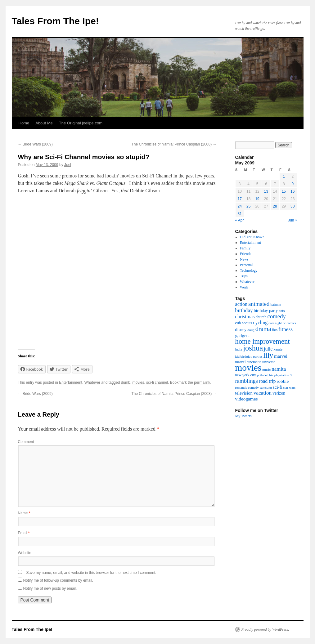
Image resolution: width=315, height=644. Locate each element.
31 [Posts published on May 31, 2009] (240, 214)
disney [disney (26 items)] (241, 329)
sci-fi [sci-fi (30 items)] (278, 387)
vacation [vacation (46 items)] (263, 393)
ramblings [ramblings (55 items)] (247, 381)
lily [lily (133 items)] (268, 355)
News (244, 259)
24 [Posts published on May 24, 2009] (240, 206)
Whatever (92, 382)
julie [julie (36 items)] (268, 349)
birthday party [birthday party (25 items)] (266, 311)
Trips (244, 276)
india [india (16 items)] (239, 349)
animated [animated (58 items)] (259, 304)
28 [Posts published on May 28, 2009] (275, 206)
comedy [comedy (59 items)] (277, 316)
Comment (26, 442)
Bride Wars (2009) (35, 144)
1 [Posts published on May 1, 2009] (284, 177)
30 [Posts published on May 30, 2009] (292, 206)
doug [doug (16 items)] (251, 330)
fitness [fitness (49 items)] (286, 329)
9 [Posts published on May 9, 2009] (292, 184)
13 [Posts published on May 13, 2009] (266, 191)
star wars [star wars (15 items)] (289, 387)
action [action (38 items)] (241, 304)
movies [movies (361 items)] (248, 368)
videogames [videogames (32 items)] (247, 399)
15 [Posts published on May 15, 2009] (284, 191)
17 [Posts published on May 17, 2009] (240, 199)
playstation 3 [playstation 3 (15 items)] (283, 375)
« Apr (240, 220)
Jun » (292, 220)
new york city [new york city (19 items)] (246, 375)
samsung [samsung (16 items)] (266, 387)
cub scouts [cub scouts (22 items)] (244, 323)
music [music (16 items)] (266, 369)
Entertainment (71, 382)
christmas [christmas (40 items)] (245, 317)
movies (138, 382)
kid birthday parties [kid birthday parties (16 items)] (249, 356)
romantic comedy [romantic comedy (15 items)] (247, 387)
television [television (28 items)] (244, 393)
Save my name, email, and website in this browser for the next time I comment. (91, 573)
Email (24, 533)
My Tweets (243, 416)
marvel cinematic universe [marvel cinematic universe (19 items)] (255, 362)
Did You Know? (252, 237)
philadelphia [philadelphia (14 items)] (265, 375)
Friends (245, 254)
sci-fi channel (157, 382)
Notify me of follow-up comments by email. (58, 580)
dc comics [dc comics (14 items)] (289, 323)
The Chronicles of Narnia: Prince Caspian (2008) (174, 144)
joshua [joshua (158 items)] (253, 348)
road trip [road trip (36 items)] (267, 381)
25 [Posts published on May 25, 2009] (248, 206)
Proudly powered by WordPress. (265, 629)
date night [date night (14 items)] (275, 323)
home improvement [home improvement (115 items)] (263, 341)
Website (25, 553)
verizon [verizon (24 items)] (279, 393)
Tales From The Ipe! (55, 21)
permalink (202, 382)
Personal (246, 265)
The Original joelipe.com (81, 123)
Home (24, 123)
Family (245, 248)
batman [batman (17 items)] (276, 305)
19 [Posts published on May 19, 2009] (257, 199)
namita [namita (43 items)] (279, 369)
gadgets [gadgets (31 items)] (242, 336)
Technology (249, 271)
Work (244, 287)
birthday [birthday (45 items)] (244, 310)
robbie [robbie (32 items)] (283, 381)
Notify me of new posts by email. (50, 588)
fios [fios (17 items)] (275, 330)
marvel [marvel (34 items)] (281, 356)
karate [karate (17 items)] (278, 349)
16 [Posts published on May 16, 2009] (292, 191)
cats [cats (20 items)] (282, 311)
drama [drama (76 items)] (263, 329)
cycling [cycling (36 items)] (260, 322)
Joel (68, 165)
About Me (44, 123)
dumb (126, 382)
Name (24, 513)
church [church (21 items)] (261, 317)
